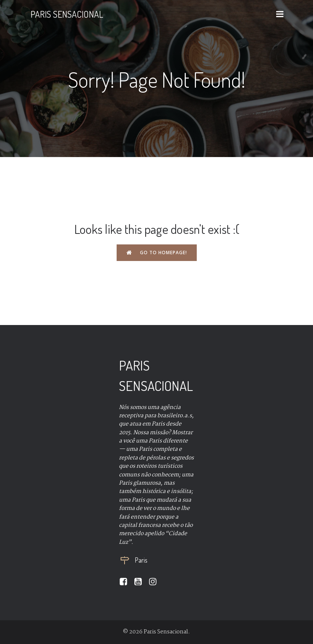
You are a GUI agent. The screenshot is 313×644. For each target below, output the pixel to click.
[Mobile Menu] (280, 14)
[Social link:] (126, 582)
